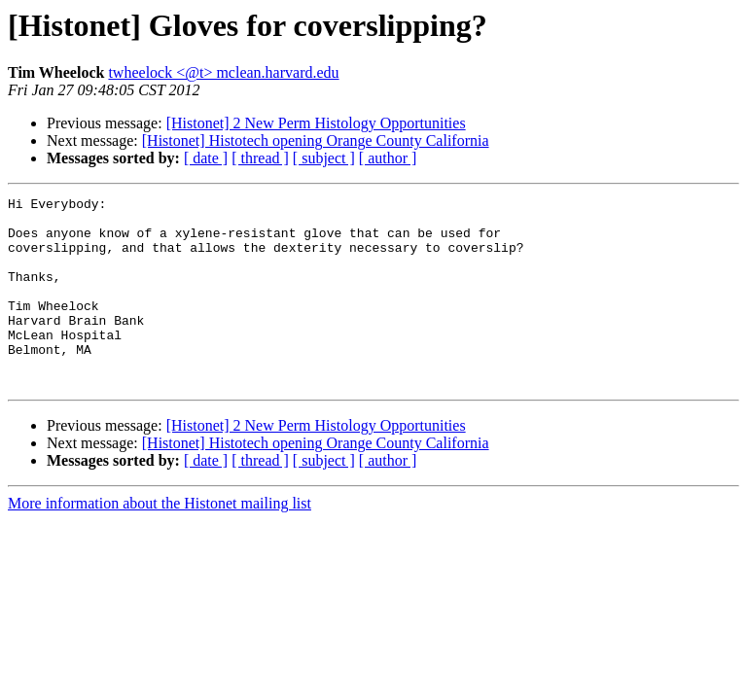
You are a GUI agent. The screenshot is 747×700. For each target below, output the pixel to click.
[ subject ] (324, 158)
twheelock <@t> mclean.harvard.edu (223, 72)
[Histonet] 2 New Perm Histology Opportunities (316, 123)
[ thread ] (260, 158)
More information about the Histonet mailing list (160, 541)
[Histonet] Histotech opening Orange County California (316, 140)
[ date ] (206, 158)
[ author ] (388, 158)
